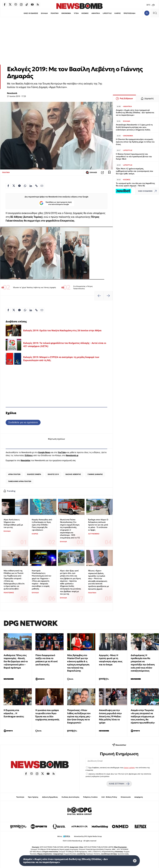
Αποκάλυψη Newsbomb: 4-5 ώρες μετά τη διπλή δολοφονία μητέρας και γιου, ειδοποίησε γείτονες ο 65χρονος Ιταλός (134, 127)
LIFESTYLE (107, 13)
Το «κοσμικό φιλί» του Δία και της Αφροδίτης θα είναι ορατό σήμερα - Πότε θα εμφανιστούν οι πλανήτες (135, 186)
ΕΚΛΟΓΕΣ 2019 (53, 474)
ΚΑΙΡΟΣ (118, 13)
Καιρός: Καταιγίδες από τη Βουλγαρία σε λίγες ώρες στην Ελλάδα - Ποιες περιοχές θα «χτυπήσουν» (42, 525)
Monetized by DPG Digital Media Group (88, 836)
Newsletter (26, 460)
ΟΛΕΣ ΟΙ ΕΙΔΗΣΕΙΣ (31, 13)
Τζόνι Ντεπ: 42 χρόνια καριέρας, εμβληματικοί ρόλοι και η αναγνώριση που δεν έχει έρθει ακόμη (135, 171)
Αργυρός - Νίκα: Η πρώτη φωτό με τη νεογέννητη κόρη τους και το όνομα (111, 660)
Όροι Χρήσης (33, 797)
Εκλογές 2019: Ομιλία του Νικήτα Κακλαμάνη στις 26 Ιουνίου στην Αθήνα (62, 330)
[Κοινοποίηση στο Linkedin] (31, 186)
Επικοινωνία (126, 797)
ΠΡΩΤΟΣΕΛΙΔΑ (130, 13)
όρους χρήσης (129, 768)
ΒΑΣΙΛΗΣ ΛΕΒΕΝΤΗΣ (73, 474)
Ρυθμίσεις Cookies (90, 797)
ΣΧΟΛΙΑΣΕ (91, 172)
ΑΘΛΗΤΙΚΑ (96, 13)
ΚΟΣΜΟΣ (85, 13)
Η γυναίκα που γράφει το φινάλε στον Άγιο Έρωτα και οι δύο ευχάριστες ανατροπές (47, 715)
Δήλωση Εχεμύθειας (50, 797)
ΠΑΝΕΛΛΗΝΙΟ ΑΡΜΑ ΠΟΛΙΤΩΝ (20, 481)
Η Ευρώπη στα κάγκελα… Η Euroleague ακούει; (14, 713)
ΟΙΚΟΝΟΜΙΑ (66, 13)
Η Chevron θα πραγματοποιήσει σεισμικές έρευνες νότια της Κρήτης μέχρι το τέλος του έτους (135, 142)
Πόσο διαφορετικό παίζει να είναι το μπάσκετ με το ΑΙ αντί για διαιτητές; (47, 660)
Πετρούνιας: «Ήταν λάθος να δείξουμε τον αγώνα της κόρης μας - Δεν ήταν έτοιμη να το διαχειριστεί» (79, 716)
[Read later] (109, 172)
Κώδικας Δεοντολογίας (71, 797)
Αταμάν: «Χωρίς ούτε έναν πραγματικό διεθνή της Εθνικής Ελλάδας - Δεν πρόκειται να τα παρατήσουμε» (135, 113)
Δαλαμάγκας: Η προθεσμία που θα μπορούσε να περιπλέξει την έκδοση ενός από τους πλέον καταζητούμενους (143, 663)
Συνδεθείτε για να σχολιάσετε (23, 422)
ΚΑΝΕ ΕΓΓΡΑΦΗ (119, 784)
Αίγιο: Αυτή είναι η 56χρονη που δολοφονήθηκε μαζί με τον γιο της (13, 523)
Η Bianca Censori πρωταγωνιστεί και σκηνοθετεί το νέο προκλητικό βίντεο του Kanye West (134, 156)
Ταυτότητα (20, 797)
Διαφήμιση (139, 797)
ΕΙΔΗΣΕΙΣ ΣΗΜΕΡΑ (34, 474)
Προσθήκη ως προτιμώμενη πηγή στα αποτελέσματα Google (56, 203)
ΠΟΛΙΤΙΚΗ (55, 13)
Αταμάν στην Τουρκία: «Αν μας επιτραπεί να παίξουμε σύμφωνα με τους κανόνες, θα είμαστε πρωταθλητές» (143, 716)
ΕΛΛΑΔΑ (44, 13)
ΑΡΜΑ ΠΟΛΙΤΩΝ (14, 474)
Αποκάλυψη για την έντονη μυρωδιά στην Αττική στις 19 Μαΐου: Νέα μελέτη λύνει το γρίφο (110, 716)
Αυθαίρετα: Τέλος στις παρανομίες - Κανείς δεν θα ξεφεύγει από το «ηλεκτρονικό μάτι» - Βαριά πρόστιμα (16, 661)
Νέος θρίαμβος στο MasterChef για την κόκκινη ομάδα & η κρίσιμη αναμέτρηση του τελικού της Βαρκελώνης (78, 663)
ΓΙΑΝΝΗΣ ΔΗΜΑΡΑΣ (95, 474)
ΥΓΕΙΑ (76, 13)
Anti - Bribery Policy (109, 797)
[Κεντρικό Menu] (155, 13)
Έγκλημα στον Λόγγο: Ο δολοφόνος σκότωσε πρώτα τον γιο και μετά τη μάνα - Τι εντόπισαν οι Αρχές (98, 525)
